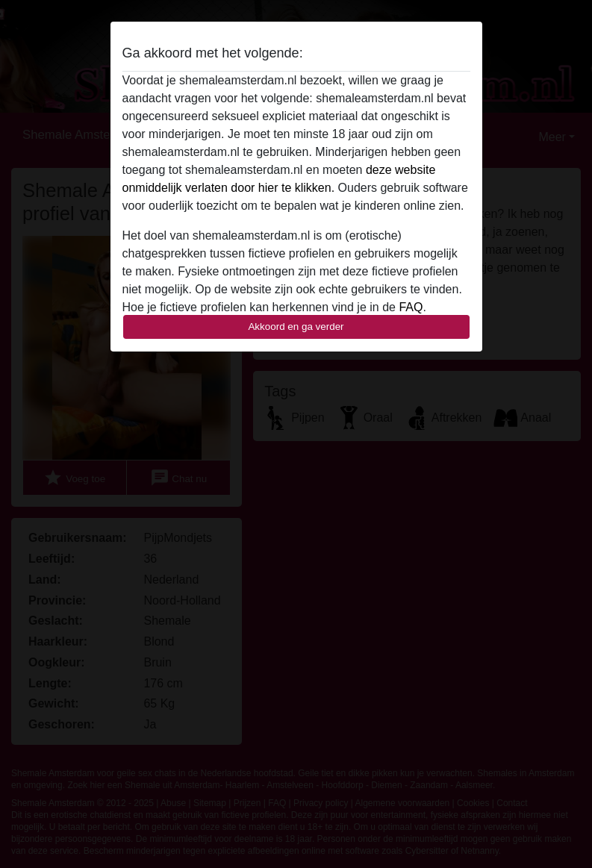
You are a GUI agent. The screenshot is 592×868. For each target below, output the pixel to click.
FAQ (411, 307)
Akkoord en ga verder (296, 327)
